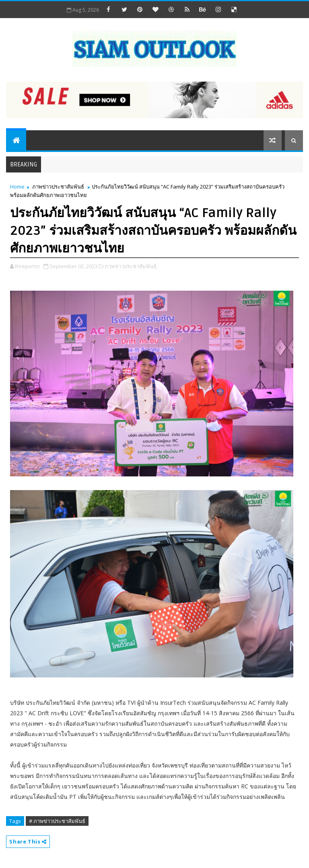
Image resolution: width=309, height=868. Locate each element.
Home (17, 187)
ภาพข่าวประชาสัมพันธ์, (131, 266)
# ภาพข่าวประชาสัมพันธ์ (57, 821)
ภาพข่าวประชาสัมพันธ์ (58, 187)
